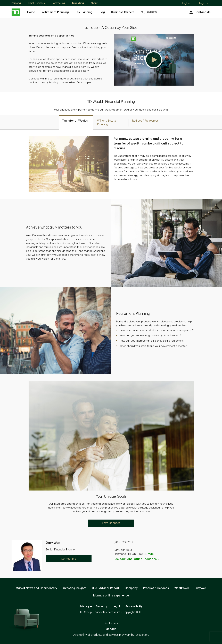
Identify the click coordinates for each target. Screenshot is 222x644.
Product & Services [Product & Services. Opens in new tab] (156, 588)
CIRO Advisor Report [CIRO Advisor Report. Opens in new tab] (106, 588)
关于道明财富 (149, 12)
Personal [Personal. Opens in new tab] (16, 3)
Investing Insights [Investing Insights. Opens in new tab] (75, 588)
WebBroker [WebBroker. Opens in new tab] (182, 588)
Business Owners (123, 12)
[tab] (76, 122)
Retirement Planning (55, 12)
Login (204, 3)
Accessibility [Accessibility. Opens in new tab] (134, 606)
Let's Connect (111, 523)
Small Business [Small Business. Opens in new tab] (36, 3)
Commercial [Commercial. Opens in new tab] (58, 3)
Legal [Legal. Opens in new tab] (116, 606)
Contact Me (200, 12)
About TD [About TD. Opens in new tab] (96, 3)
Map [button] (151, 554)
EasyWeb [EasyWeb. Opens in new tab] (200, 588)
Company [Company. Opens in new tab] (131, 588)
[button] (154, 60)
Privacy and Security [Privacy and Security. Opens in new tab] (93, 606)
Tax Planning (84, 12)
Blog (102, 12)
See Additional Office (136, 559)
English (188, 4)
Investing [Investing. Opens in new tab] (78, 3)
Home (31, 12)
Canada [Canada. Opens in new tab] (111, 629)
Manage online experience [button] (111, 596)
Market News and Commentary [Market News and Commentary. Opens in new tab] (36, 588)
